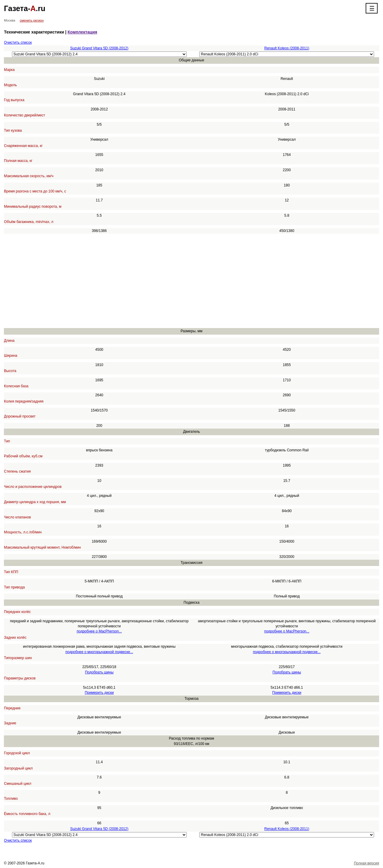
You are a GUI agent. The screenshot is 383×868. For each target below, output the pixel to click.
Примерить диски (99, 693)
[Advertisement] (183, 281)
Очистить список (18, 43)
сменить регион (32, 20)
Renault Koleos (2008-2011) (287, 48)
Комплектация (82, 32)
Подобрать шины (99, 672)
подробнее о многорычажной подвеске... (99, 652)
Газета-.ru (25, 8)
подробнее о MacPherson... (99, 631)
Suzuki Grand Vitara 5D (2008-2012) (99, 48)
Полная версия (367, 863)
